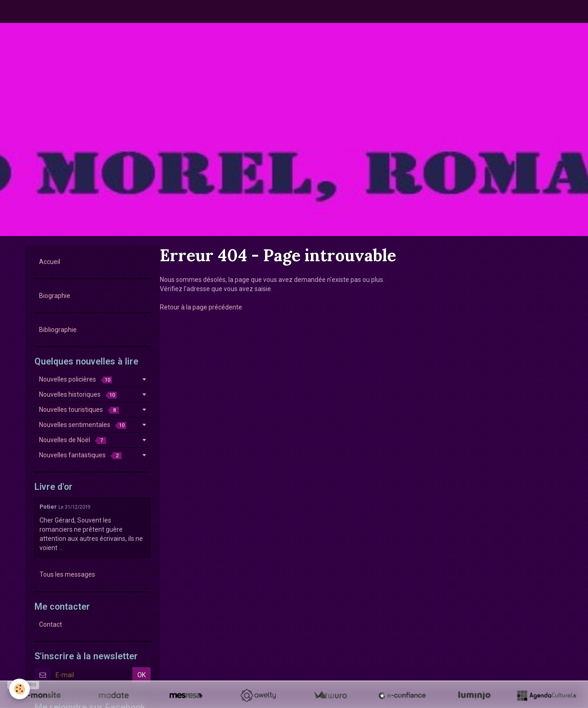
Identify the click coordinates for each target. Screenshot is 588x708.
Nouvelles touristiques (79, 410)
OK (141, 675)
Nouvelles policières (76, 379)
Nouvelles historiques (78, 395)
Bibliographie (58, 330)
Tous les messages (67, 574)
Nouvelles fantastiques (80, 455)
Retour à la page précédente (201, 307)
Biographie (55, 296)
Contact (51, 624)
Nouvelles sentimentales (83, 425)
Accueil (50, 262)
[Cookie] (20, 689)
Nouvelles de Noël (73, 440)
